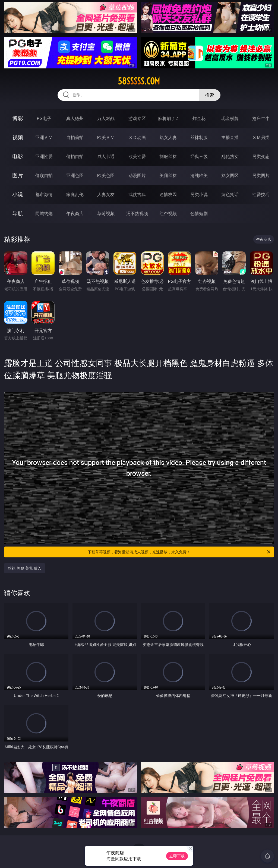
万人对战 (106, 118)
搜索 (210, 95)
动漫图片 (137, 175)
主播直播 (230, 137)
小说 (18, 194)
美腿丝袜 (168, 175)
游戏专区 (137, 118)
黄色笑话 (230, 194)
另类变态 (261, 156)
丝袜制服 (199, 137)
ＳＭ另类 (261, 137)
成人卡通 (106, 156)
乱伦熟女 (230, 156)
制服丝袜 (168, 156)
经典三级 (199, 156)
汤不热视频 (137, 213)
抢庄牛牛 (261, 118)
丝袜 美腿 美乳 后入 (25, 568)
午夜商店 (75, 213)
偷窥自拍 (44, 175)
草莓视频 (106, 213)
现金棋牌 (230, 118)
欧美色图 (106, 175)
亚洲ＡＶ (44, 137)
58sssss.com (139, 81)
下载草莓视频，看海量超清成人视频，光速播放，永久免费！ (179, 552)
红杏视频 (168, 213)
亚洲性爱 (44, 156)
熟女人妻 (168, 137)
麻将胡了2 (168, 118)
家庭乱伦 (75, 194)
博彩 (18, 118)
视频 (18, 137)
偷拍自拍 (75, 156)
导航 (18, 213)
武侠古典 (137, 194)
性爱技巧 (261, 194)
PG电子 (44, 118)
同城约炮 (44, 213)
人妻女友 (106, 194)
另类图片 (261, 175)
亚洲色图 (75, 175)
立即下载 (177, 856)
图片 (18, 175)
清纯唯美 (199, 175)
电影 (18, 156)
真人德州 (75, 118)
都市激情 (44, 194)
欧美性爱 (137, 156)
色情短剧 (199, 213)
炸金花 (199, 118)
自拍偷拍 (75, 137)
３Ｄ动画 (137, 137)
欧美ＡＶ (106, 137)
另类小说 (199, 194)
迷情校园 (168, 194)
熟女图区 (230, 175)
